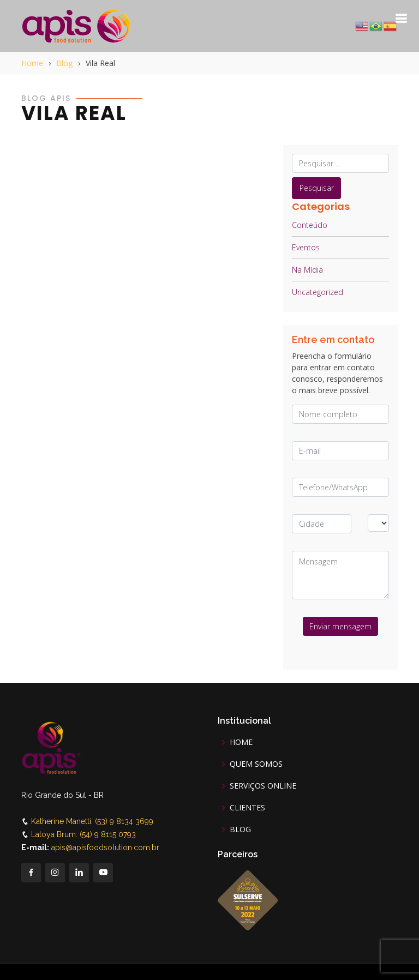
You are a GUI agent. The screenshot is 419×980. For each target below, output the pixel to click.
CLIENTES (247, 808)
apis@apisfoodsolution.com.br (105, 847)
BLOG (240, 829)
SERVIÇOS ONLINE (263, 786)
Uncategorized (318, 292)
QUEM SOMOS (256, 764)
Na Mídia (307, 270)
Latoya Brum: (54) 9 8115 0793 (83, 834)
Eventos (306, 247)
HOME (241, 742)
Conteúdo (310, 225)
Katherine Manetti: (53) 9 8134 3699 (92, 821)
